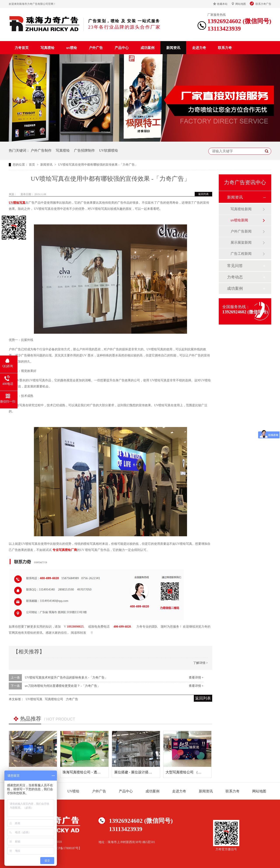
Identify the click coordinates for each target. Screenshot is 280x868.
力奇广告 (72, 699)
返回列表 (203, 194)
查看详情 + (196, 678)
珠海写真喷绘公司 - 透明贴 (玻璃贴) (90, 772)
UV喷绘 (73, 791)
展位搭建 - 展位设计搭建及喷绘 (138, 772)
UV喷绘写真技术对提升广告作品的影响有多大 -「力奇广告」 (66, 678)
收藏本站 (222, 4)
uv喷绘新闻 (239, 220)
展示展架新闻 (241, 242)
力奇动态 (235, 277)
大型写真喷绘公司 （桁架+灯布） (192, 772)
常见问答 (235, 266)
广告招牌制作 (84, 150)
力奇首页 (22, 48)
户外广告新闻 (241, 231)
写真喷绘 (47, 48)
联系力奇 (225, 48)
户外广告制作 (41, 150)
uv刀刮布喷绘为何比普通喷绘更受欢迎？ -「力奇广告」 (63, 686)
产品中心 (122, 48)
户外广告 (96, 48)
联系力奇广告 (263, 4)
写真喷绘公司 (54, 699)
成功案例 (147, 48)
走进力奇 (199, 48)
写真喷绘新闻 (241, 209)
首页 (32, 165)
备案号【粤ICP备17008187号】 (61, 848)
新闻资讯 (173, 48)
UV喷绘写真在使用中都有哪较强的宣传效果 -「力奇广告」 (98, 165)
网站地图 (241, 4)
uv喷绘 (72, 48)
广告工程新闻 (241, 254)
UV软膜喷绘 (109, 150)
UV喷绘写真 (17, 203)
